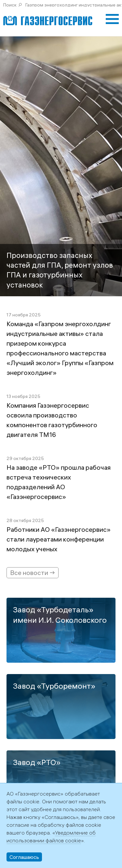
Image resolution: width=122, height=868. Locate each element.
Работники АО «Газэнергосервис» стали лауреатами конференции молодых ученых (59, 539)
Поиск (10, 5)
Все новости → (33, 573)
